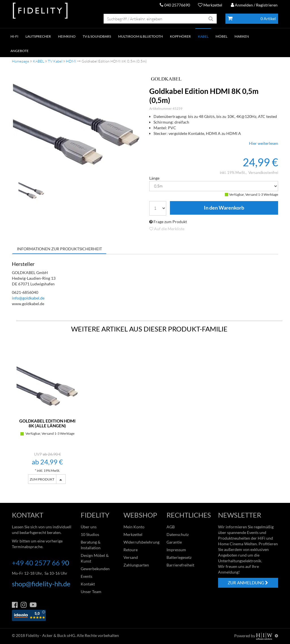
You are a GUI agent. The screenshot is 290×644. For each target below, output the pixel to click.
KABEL (203, 36)
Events (87, 576)
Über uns (89, 527)
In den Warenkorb (224, 208)
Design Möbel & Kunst (95, 558)
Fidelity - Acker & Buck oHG (50, 635)
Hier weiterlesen (264, 143)
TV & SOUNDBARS (97, 36)
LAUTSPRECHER (38, 36)
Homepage (21, 61)
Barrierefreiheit (180, 565)
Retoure (131, 550)
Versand (131, 557)
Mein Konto (134, 527)
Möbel (221, 36)
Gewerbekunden (95, 569)
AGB (171, 527)
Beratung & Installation (91, 545)
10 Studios (90, 534)
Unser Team (91, 592)
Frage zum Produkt (168, 222)
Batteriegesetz (179, 557)
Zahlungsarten (136, 565)
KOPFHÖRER (180, 36)
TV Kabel (55, 61)
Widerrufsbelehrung (141, 542)
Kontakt (88, 584)
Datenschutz (178, 534)
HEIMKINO (67, 36)
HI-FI (14, 36)
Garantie (174, 542)
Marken (242, 36)
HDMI (71, 61)
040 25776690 (175, 5)
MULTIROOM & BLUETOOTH (140, 36)
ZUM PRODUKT (42, 479)
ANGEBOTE (20, 51)
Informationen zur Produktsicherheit (59, 249)
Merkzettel (210, 5)
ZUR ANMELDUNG (248, 583)
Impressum (176, 550)
